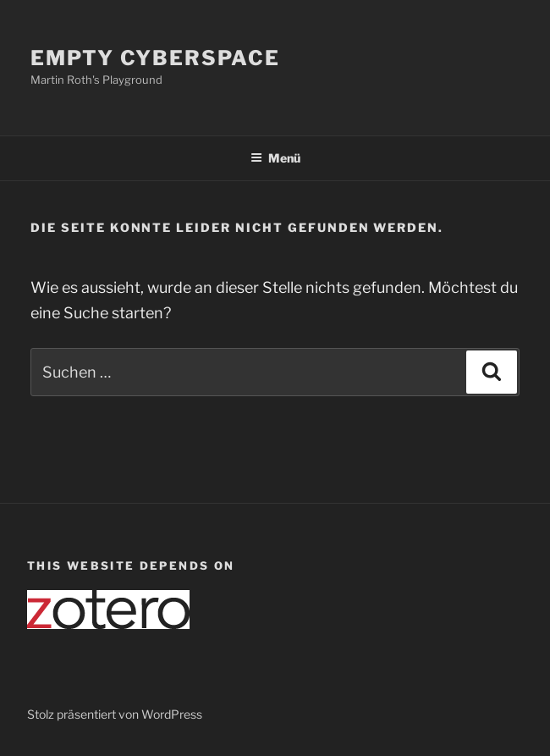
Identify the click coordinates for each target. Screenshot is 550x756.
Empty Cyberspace (155, 58)
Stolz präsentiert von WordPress (115, 714)
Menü (275, 158)
